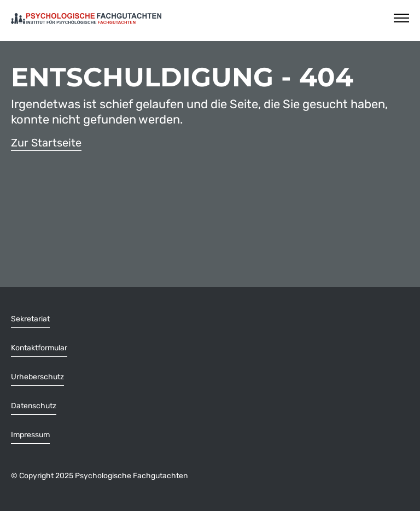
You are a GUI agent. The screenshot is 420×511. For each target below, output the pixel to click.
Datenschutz (34, 406)
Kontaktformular (39, 348)
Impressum (30, 435)
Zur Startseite (46, 143)
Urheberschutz (37, 377)
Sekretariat (30, 319)
